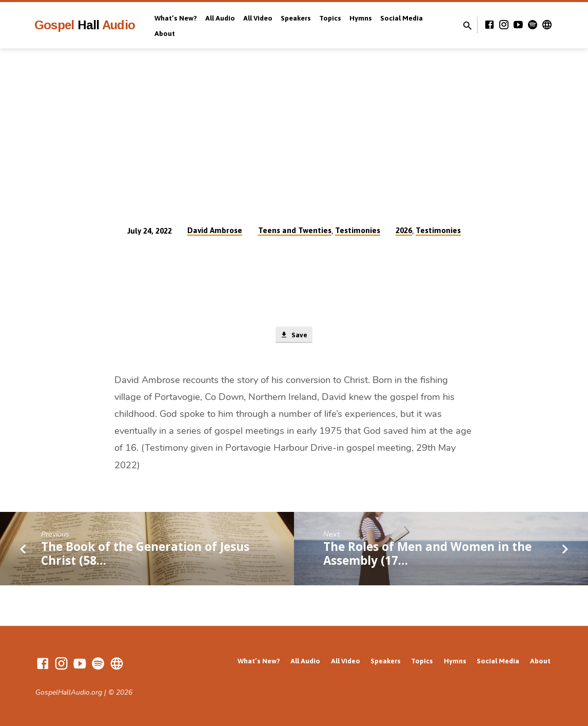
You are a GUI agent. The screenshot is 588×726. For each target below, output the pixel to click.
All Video (258, 18)
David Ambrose (215, 230)
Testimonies (358, 230)
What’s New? (176, 18)
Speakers (296, 18)
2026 (404, 230)
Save (294, 336)
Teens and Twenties (295, 230)
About (165, 33)
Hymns (361, 18)
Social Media (401, 18)
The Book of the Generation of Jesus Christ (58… (145, 555)
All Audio (220, 18)
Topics (330, 18)
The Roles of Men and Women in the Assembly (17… (427, 555)
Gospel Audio (85, 25)
